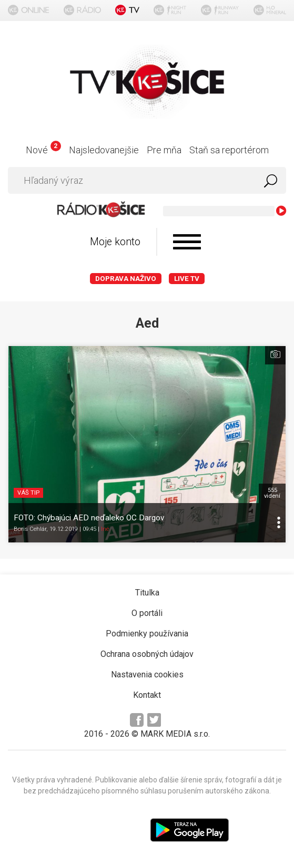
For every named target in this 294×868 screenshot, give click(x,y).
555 (272, 493)
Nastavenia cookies (147, 674)
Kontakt (147, 695)
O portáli (147, 613)
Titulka (147, 593)
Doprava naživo (126, 279)
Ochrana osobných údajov (147, 654)
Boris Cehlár (30, 529)
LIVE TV (187, 279)
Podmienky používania (147, 634)
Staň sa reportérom (229, 150)
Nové (43, 150)
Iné (105, 529)
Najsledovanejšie (104, 150)
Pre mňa (164, 150)
